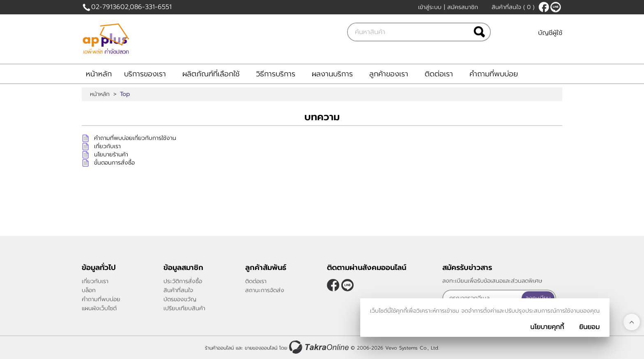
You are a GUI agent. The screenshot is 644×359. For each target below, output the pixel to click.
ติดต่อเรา (439, 74)
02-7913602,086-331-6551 (131, 7)
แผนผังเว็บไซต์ (99, 308)
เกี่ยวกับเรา (107, 146)
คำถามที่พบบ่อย (494, 74)
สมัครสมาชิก (463, 7)
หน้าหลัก (99, 74)
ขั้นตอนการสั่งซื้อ (114, 163)
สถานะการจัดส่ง (265, 290)
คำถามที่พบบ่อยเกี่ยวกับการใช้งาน (135, 138)
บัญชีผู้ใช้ (550, 33)
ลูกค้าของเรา (389, 74)
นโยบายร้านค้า (111, 155)
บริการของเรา (145, 74)
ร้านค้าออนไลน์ (219, 348)
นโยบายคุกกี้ (547, 327)
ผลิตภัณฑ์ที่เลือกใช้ (211, 74)
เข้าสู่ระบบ (430, 7)
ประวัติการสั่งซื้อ (183, 281)
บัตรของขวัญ (180, 299)
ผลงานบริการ (332, 74)
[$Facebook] (544, 7)
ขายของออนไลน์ (261, 348)
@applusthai (556, 7)
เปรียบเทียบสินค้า (184, 308)
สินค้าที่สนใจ (513, 7)
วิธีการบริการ (276, 74)
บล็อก (89, 290)
